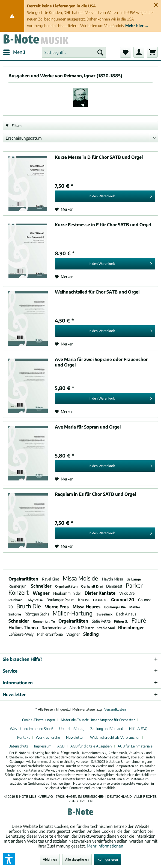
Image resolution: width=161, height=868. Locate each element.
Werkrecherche (48, 737)
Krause (84, 600)
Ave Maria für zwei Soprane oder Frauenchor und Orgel (101, 362)
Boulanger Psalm (61, 600)
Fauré (139, 620)
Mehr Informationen (105, 846)
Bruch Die (29, 606)
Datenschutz (18, 746)
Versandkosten (115, 709)
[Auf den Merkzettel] (64, 209)
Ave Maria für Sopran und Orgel (88, 427)
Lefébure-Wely (21, 634)
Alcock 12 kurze (82, 628)
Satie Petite (102, 621)
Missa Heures (87, 607)
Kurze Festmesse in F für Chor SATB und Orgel (103, 225)
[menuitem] (14, 52)
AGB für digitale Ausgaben (91, 746)
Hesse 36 (101, 600)
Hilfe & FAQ (138, 729)
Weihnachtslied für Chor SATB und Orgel (97, 292)
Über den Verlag (72, 729)
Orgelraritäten (24, 579)
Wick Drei (127, 593)
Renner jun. (18, 586)
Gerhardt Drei (92, 586)
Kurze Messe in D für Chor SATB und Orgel (99, 157)
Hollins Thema (24, 627)
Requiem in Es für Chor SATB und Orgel (95, 494)
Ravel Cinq (51, 579)
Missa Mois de (81, 578)
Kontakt (23, 737)
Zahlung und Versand (107, 729)
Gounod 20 (123, 600)
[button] (9, 859)
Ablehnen (50, 859)
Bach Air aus (126, 614)
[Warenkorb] (152, 52)
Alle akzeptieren (77, 859)
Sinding (91, 634)
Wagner (42, 593)
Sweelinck (105, 614)
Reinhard (16, 600)
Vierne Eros (57, 607)
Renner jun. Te (44, 621)
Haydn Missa (113, 579)
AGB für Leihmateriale (135, 746)
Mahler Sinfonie (50, 634)
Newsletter (75, 737)
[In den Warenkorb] (105, 196)
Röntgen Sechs (37, 614)
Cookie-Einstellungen (38, 720)
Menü (14, 51)
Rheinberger (131, 627)
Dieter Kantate (101, 593)
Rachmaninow (54, 628)
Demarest (115, 586)
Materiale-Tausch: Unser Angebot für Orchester (98, 720)
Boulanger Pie (115, 607)
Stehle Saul (106, 628)
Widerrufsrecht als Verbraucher (115, 737)
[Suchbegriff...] (74, 52)
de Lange (134, 579)
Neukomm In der (68, 593)
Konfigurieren (108, 859)
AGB (61, 746)
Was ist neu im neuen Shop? (32, 729)
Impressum (43, 746)
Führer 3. (121, 621)
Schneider (42, 586)
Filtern (14, 126)
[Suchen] (100, 52)
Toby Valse (35, 600)
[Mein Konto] (139, 52)
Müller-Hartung (73, 613)
